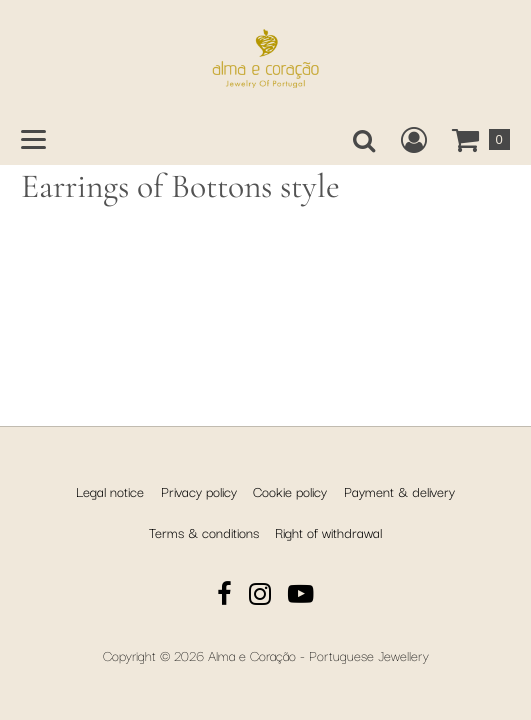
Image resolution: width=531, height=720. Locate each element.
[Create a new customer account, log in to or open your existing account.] (414, 140)
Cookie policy (290, 491)
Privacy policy (199, 491)
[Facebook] (224, 596)
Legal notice (110, 491)
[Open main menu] (33, 139)
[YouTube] (301, 596)
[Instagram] (260, 596)
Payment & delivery (399, 491)
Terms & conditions (204, 532)
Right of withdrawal (328, 532)
